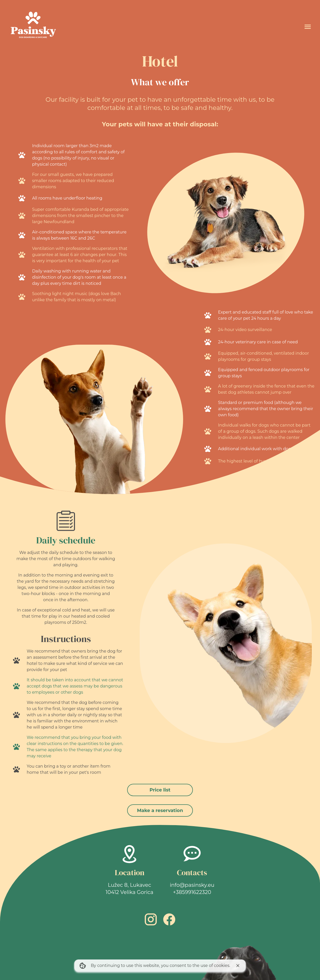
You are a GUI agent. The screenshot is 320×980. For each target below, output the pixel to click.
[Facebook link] (169, 919)
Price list (160, 790)
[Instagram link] (151, 919)
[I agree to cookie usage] (238, 966)
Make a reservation (160, 811)
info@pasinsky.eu (192, 885)
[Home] (33, 27)
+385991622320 (192, 892)
